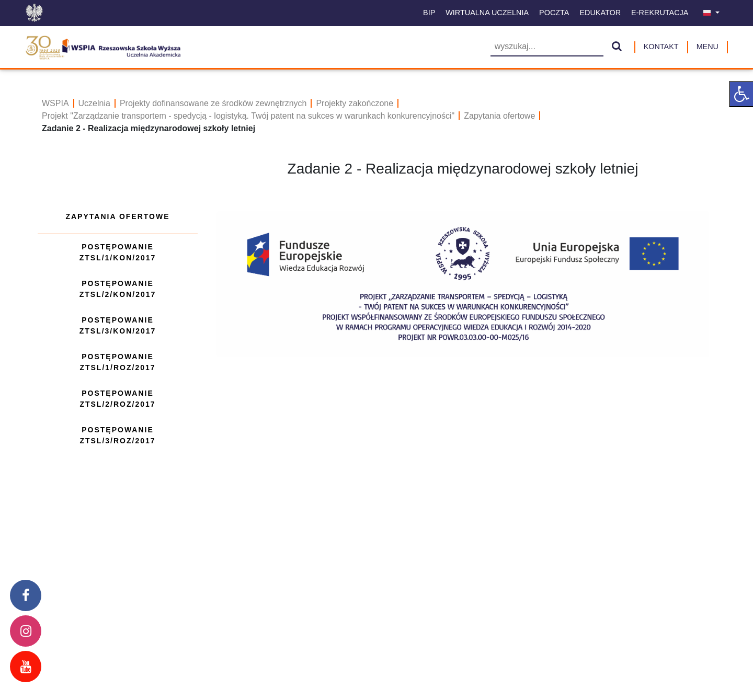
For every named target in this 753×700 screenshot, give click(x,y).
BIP (429, 13)
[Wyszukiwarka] (547, 47)
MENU (708, 47)
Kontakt (661, 47)
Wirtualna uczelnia (487, 13)
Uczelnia (94, 103)
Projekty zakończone (355, 103)
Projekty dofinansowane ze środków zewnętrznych (213, 103)
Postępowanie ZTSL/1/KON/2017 (118, 252)
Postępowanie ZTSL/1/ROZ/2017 (117, 362)
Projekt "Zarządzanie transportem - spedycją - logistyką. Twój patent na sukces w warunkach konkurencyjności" (248, 116)
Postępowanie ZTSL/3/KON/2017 (118, 325)
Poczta (554, 13)
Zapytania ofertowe (499, 116)
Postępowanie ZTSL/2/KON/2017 (118, 289)
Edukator (600, 13)
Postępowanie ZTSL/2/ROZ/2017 (117, 399)
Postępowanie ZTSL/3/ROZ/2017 (117, 435)
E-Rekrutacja (660, 13)
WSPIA (55, 103)
